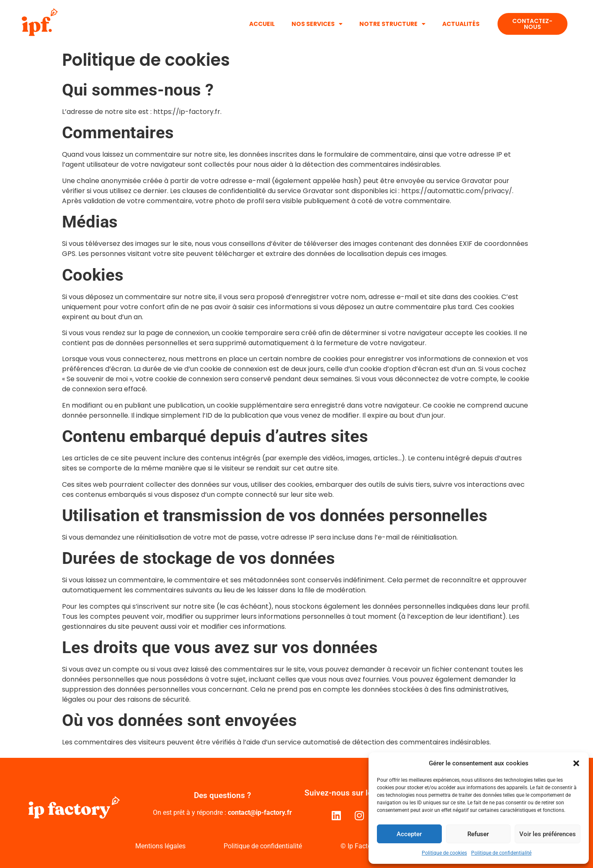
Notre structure (392, 24)
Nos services (317, 24)
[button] (576, 763)
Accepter (409, 834)
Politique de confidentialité (501, 853)
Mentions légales (160, 846)
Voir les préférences (548, 834)
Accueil (262, 24)
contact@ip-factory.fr (260, 812)
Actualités (461, 24)
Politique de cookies (444, 853)
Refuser (478, 834)
